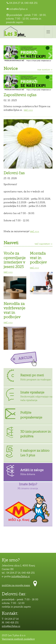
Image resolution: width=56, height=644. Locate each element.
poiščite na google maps (16, 585)
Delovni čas (14, 173)
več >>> (28, 110)
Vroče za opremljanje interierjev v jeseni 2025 (15, 260)
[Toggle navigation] (48, 32)
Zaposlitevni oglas (20, 95)
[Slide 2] (28, 57)
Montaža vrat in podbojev (38, 258)
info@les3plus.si (18, 9)
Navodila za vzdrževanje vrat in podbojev (14, 310)
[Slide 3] (33, 57)
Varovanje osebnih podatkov (18, 639)
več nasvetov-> (44, 244)
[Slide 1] (23, 57)
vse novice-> (45, 70)
